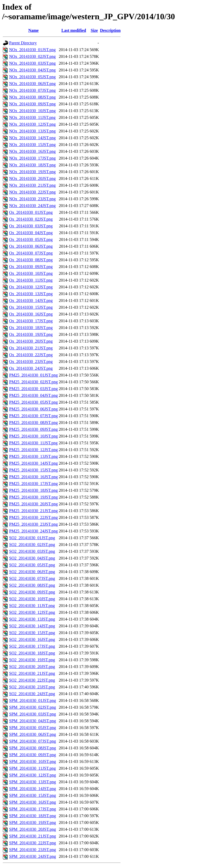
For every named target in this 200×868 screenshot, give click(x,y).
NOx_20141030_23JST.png (32, 199)
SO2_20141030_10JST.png (32, 599)
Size (94, 30)
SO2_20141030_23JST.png (32, 687)
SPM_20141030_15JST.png (33, 795)
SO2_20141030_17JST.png (32, 646)
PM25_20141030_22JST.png (33, 517)
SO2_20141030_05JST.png (32, 565)
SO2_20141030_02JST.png (32, 545)
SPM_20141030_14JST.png (33, 789)
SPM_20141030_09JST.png (33, 755)
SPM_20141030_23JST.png (33, 850)
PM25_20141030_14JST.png (33, 463)
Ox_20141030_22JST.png (31, 355)
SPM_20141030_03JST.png (33, 714)
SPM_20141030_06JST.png (33, 734)
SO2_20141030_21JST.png (32, 673)
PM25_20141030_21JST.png (33, 511)
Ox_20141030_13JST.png (31, 294)
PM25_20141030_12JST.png (33, 450)
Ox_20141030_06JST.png (31, 246)
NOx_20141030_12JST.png (32, 124)
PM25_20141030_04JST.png (33, 395)
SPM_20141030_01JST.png (33, 700)
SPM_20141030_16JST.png (33, 802)
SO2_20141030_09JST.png (32, 592)
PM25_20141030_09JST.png (33, 429)
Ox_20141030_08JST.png (31, 260)
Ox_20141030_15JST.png (31, 307)
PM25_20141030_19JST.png (33, 497)
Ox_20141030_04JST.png (31, 233)
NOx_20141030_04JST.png (32, 70)
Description (110, 30)
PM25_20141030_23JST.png (33, 524)
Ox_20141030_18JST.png (31, 328)
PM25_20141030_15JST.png (33, 470)
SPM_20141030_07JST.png (33, 741)
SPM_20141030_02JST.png (33, 707)
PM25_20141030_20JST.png (33, 504)
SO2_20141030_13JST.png (32, 619)
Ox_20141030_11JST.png (31, 280)
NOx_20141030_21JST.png (32, 185)
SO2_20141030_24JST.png (32, 694)
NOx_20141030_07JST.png (32, 90)
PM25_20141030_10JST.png (33, 436)
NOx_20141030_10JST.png (32, 111)
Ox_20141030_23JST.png (31, 362)
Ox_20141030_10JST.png (31, 273)
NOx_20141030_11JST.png (32, 117)
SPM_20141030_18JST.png (33, 816)
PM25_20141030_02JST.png (33, 382)
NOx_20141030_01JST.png (32, 50)
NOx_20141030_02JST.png (32, 56)
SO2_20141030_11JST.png (32, 606)
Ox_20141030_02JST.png (31, 219)
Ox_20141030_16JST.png (31, 314)
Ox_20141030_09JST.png (31, 267)
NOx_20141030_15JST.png (32, 145)
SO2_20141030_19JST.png (32, 660)
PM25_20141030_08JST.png (33, 423)
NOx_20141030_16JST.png (32, 151)
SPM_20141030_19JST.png (33, 823)
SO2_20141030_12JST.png (32, 612)
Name (33, 30)
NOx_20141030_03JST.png (32, 63)
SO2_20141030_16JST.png (32, 639)
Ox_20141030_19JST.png (31, 334)
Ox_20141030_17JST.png (31, 321)
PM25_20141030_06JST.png (33, 409)
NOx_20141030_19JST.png (32, 172)
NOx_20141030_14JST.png (32, 138)
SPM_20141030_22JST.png (33, 843)
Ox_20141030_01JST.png (31, 212)
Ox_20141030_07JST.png (31, 253)
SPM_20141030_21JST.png (33, 836)
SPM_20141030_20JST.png (33, 829)
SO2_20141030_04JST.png (32, 558)
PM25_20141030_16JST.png (33, 477)
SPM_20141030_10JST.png (33, 761)
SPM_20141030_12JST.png (33, 775)
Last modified (74, 30)
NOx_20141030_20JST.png (32, 178)
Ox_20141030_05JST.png (31, 239)
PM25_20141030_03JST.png (33, 389)
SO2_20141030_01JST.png (32, 538)
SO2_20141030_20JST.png (32, 667)
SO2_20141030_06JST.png (32, 572)
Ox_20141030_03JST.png (31, 226)
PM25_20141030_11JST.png (33, 443)
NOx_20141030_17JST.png (32, 158)
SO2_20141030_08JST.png (32, 585)
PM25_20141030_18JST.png (33, 490)
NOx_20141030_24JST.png (32, 206)
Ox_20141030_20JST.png (31, 341)
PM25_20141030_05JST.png (33, 402)
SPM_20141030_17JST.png (33, 809)
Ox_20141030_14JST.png (31, 301)
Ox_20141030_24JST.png (31, 368)
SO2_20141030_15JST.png (32, 633)
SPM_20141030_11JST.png (32, 768)
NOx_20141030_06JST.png (32, 84)
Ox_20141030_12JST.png (31, 287)
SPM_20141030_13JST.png (33, 782)
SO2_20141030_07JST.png (32, 578)
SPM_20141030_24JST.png (33, 856)
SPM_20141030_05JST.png (33, 728)
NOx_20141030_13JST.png (32, 131)
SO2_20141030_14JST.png (32, 626)
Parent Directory (23, 43)
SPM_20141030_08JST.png (33, 748)
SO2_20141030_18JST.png (32, 653)
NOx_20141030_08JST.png (32, 97)
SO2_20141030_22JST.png (32, 680)
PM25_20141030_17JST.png (33, 484)
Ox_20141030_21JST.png (31, 348)
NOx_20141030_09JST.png (32, 104)
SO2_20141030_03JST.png (32, 551)
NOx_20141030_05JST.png (32, 77)
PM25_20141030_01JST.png (33, 375)
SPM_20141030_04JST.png (33, 721)
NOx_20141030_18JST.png (32, 165)
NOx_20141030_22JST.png (32, 192)
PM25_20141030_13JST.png (33, 456)
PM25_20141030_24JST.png (33, 531)
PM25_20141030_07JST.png (33, 416)
